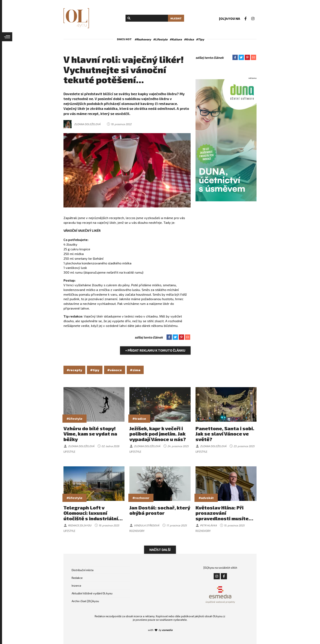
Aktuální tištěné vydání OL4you (92, 593)
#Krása (189, 39)
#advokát (206, 498)
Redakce (77, 578)
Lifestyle (69, 452)
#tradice (139, 418)
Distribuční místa (83, 570)
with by (160, 630)
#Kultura (176, 39)
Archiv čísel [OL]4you (85, 601)
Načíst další (160, 550)
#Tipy (200, 39)
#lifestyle (74, 418)
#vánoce (115, 370)
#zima (135, 370)
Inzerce (76, 586)
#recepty (74, 370)
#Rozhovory (143, 39)
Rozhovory (137, 531)
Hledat (176, 18)
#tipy (95, 370)
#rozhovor (141, 498)
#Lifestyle (160, 39)
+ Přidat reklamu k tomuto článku (155, 350)
